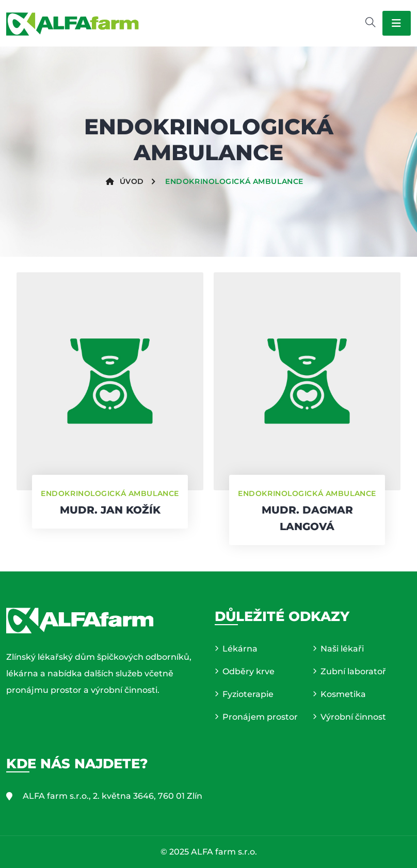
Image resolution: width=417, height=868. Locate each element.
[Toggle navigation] (397, 23)
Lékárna (240, 649)
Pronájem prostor (260, 717)
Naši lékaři (342, 649)
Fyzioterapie (248, 694)
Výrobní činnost (353, 717)
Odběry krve (248, 671)
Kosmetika (343, 694)
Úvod (125, 181)
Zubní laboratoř (353, 671)
